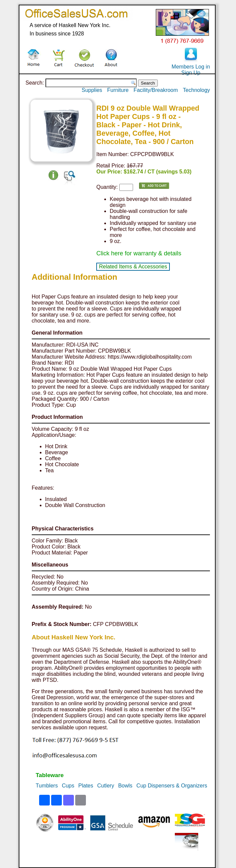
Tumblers (47, 786)
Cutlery (106, 786)
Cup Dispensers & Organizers (172, 786)
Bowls (125, 786)
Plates (86, 786)
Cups (68, 786)
